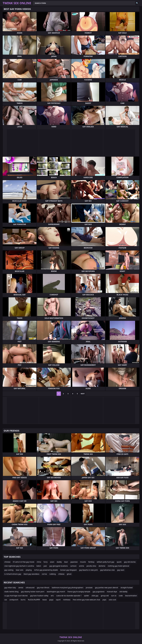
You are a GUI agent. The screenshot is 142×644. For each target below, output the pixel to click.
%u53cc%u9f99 (34, 600)
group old (105, 596)
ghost (69, 574)
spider (87, 596)
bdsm (39, 566)
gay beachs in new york (88, 570)
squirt (58, 600)
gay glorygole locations (59, 566)
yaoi (45, 566)
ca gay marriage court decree (16, 596)
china (39, 562)
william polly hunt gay (105, 562)
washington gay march (56, 592)
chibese (61, 574)
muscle (83, 562)
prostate (89, 588)
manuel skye (112, 592)
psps (104, 600)
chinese (7, 562)
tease (45, 600)
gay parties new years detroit (107, 588)
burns (23, 600)
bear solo (20, 570)
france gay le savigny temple (79, 592)
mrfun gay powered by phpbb (46, 570)
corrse (44, 574)
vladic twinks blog (11, 592)
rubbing (53, 574)
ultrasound (30, 588)
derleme (102, 566)
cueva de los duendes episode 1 (69, 596)
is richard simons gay (13, 574)
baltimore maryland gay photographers (68, 588)
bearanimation (131, 596)
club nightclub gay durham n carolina (19, 566)
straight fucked (126, 588)
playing (29, 570)
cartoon (73, 566)
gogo (51, 600)
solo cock (112, 600)
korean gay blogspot (68, 570)
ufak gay (95, 596)
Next (83, 394)
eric (52, 596)
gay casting (9, 570)
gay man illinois (43, 588)
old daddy (123, 592)
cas (6, 600)
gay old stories (130, 562)
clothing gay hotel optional (118, 566)
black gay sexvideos (32, 574)
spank (119, 562)
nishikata (67, 600)
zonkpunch (14, 600)
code (121, 596)
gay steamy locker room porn (33, 592)
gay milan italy (10, 588)
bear (66, 562)
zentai (21, 588)
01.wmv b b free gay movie (24, 562)
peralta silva (91, 566)
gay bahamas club (107, 570)
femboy (91, 562)
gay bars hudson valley (39, 596)
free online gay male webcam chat (86, 600)
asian (52, 562)
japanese (74, 562)
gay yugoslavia (99, 592)
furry (46, 562)
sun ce (114, 596)
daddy (59, 562)
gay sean (121, 570)
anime (82, 566)
